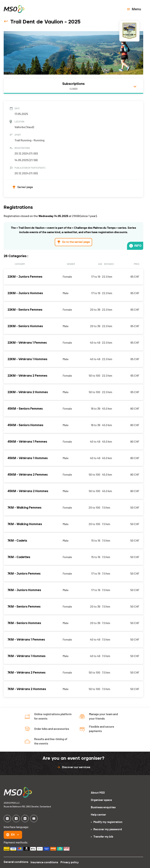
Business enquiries (103, 807)
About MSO (98, 792)
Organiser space (101, 799)
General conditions (16, 861)
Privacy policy (70, 861)
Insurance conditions (44, 861)
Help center (98, 814)
